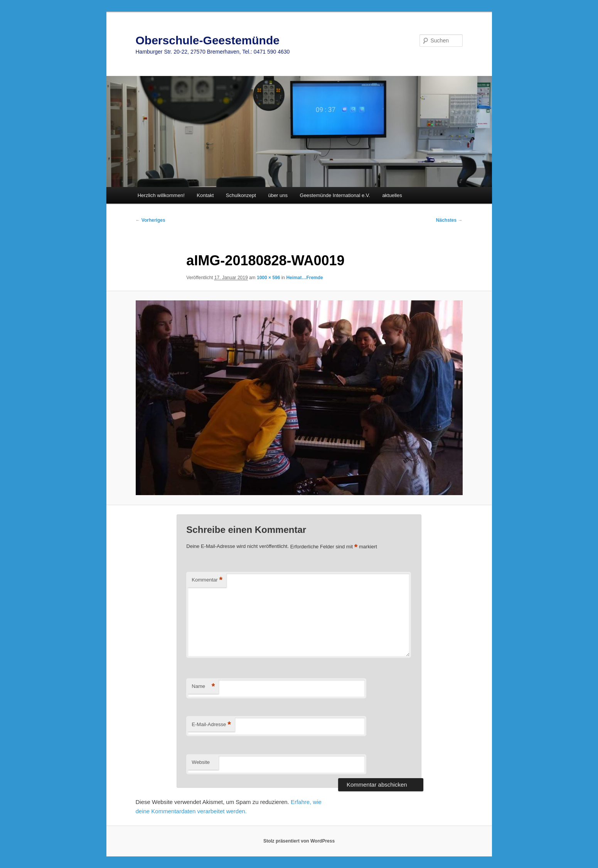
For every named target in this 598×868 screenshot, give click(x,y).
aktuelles (392, 195)
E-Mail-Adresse (211, 725)
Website (201, 762)
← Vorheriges (151, 220)
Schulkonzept (241, 195)
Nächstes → (449, 220)
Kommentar (207, 580)
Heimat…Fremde (304, 278)
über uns (278, 195)
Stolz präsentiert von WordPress (299, 841)
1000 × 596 (268, 278)
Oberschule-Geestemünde (208, 40)
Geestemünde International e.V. (335, 195)
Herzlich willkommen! (161, 195)
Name (203, 687)
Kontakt (205, 195)
